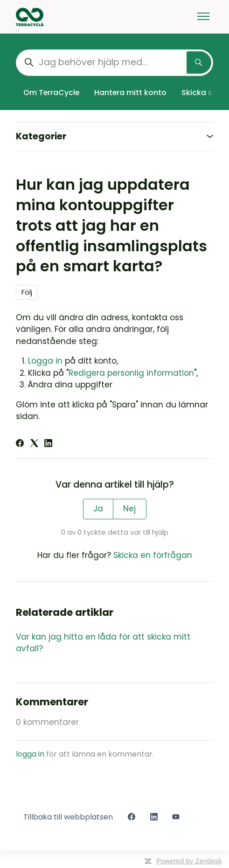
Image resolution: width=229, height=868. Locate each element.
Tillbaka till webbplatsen (68, 817)
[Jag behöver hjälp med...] (114, 63)
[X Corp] (34, 444)
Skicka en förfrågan (153, 555)
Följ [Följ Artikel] (27, 292)
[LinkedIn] (48, 444)
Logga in (45, 361)
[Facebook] (20, 444)
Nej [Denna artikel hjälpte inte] (129, 509)
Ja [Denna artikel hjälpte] (98, 509)
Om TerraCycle (51, 93)
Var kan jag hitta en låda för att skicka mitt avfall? (103, 643)
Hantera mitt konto (130, 93)
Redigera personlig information (131, 373)
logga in (30, 754)
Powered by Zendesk (189, 861)
